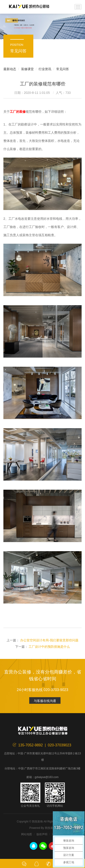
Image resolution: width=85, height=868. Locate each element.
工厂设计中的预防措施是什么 (49, 647)
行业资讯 (45, 69)
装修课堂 (27, 69)
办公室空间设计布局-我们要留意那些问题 (49, 640)
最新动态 (10, 69)
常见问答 (63, 69)
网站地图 (27, 834)
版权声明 (42, 834)
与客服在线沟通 (45, 701)
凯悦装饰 (29, 7)
